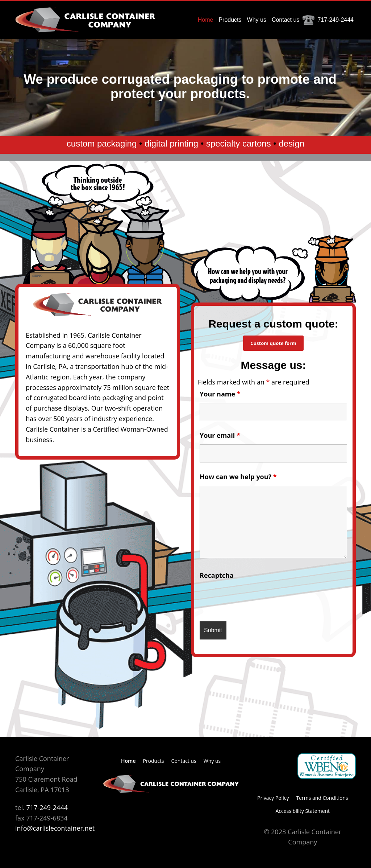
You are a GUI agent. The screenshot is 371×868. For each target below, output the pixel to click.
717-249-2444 (47, 807)
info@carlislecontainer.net (55, 828)
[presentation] (255, 598)
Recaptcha (217, 575)
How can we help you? (238, 477)
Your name (220, 394)
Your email (220, 435)
